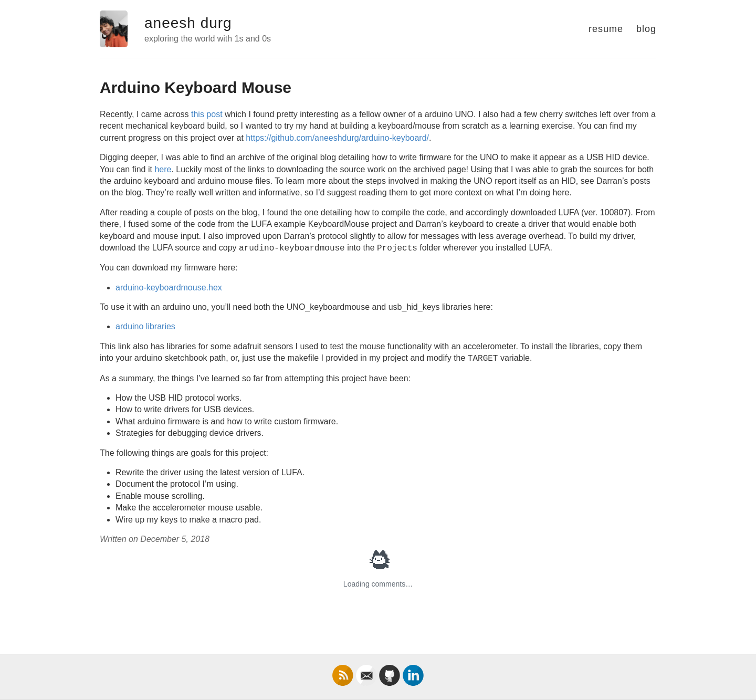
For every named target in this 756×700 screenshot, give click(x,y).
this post (207, 114)
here (163, 169)
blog (646, 29)
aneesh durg (188, 23)
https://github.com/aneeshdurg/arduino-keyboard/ (337, 138)
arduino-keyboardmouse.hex (169, 288)
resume (606, 29)
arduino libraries (145, 326)
